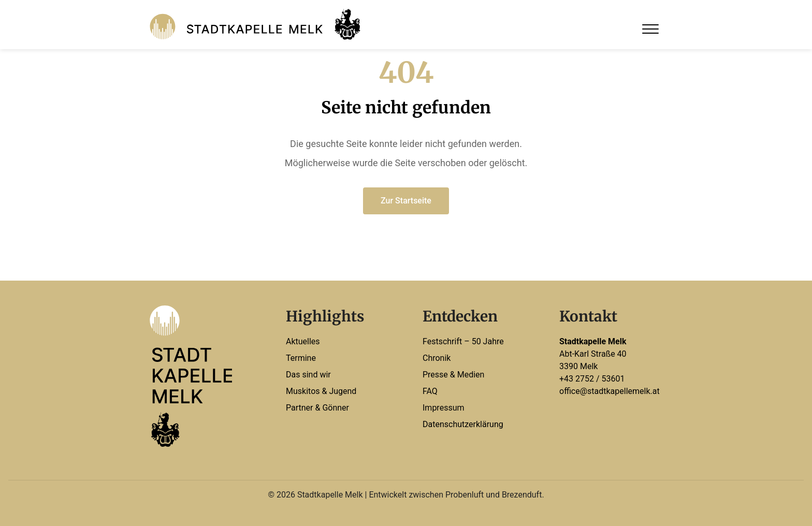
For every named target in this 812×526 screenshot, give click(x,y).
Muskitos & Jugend (321, 391)
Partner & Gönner (317, 408)
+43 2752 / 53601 (592, 379)
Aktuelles (303, 341)
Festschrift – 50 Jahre (463, 341)
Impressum (444, 408)
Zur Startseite (406, 201)
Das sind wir (308, 375)
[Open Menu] (650, 29)
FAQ (430, 391)
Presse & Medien (453, 375)
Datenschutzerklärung (463, 424)
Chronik (437, 358)
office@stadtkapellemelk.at (610, 391)
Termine (301, 358)
